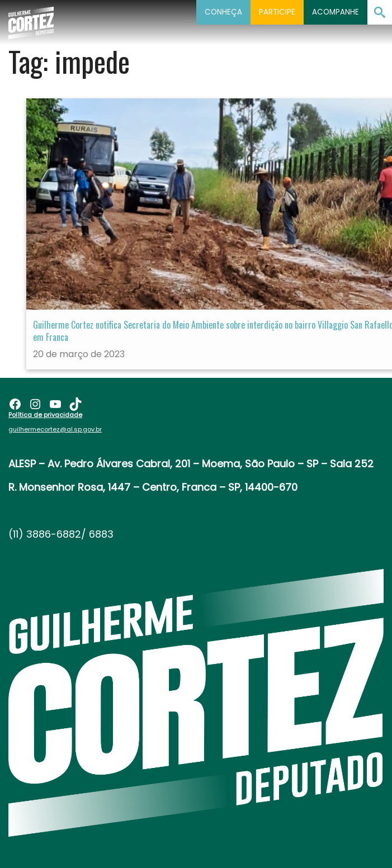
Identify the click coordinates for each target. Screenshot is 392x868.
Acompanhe (336, 12)
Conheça (223, 12)
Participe (277, 12)
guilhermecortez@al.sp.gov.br (55, 429)
